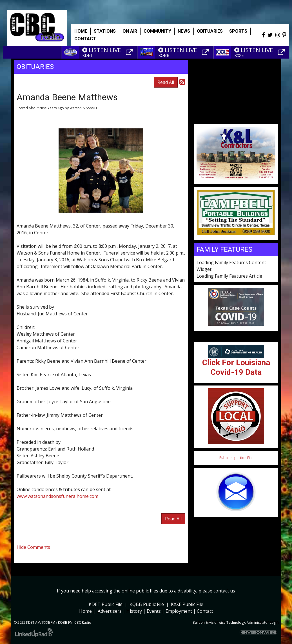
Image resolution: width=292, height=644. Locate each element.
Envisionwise (216, 622)
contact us (224, 591)
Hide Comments (33, 547)
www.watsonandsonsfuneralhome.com (57, 496)
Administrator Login (263, 622)
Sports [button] (238, 31)
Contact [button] (85, 39)
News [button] (184, 31)
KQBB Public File (147, 604)
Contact (205, 611)
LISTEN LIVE (102, 50)
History (134, 611)
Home (81, 31)
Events (154, 611)
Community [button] (157, 31)
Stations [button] (105, 31)
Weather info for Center (236, 121)
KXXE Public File (187, 604)
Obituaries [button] (210, 31)
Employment (179, 611)
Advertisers (110, 611)
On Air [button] (130, 31)
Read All (166, 82)
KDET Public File (106, 604)
